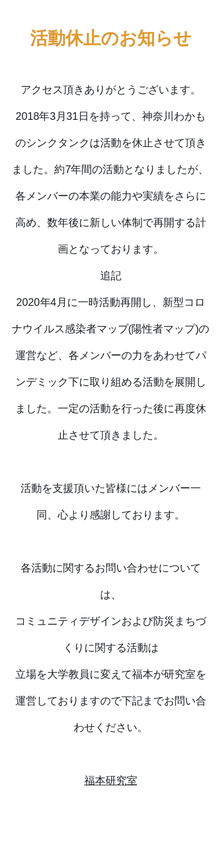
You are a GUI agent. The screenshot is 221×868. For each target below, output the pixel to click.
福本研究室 (111, 781)
